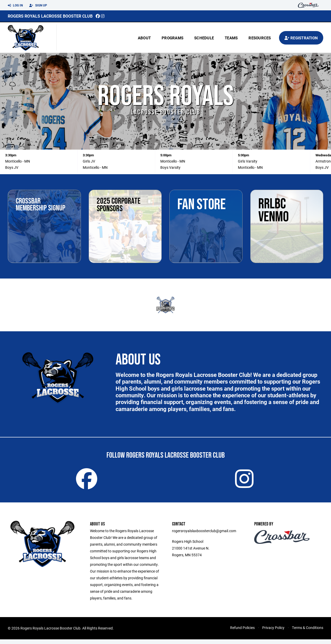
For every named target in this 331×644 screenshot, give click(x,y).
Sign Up (38, 5)
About (144, 38)
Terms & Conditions (308, 632)
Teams (231, 38)
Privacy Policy (273, 632)
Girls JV (89, 161)
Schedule (204, 38)
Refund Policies (242, 632)
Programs (172, 38)
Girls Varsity (248, 161)
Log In (15, 5)
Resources (260, 38)
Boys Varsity (170, 167)
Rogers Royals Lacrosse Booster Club (50, 16)
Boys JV (12, 167)
